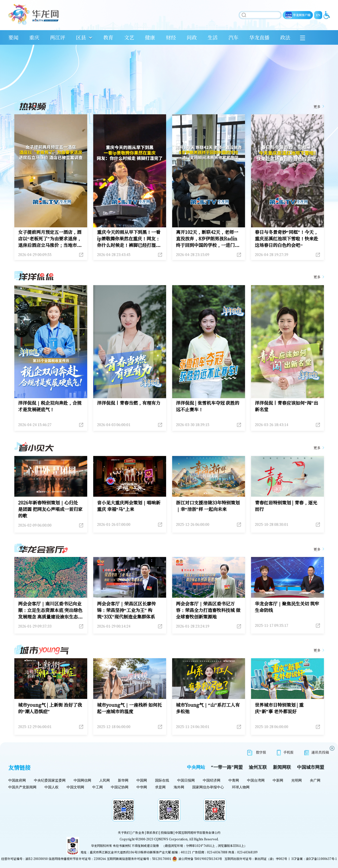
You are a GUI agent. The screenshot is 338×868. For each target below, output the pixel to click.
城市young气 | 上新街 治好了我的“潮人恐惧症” (50, 708)
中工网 (98, 787)
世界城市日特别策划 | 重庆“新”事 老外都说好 (279, 708)
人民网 (105, 780)
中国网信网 (82, 780)
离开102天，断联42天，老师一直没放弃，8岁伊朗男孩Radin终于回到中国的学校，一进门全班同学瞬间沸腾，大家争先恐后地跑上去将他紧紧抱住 (208, 238)
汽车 (233, 37)
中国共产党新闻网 (22, 787)
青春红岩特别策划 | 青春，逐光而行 (286, 506)
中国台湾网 (256, 780)
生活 (213, 37)
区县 (81, 37)
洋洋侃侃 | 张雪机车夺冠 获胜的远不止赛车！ (208, 406)
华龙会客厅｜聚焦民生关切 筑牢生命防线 (287, 607)
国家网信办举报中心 (208, 787)
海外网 (179, 787)
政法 (285, 37)
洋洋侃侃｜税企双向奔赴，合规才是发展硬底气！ (50, 406)
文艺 (129, 37)
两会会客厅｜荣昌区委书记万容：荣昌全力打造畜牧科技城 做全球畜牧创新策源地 (208, 610)
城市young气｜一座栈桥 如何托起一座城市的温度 (130, 708)
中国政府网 (17, 780)
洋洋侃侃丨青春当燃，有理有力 (129, 403)
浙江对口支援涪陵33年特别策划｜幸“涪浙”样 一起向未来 (208, 506)
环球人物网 (241, 787)
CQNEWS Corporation (171, 839)
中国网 (142, 780)
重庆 (34, 37)
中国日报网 (186, 780)
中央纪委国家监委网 (50, 780)
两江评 (58, 37)
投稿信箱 (167, 832)
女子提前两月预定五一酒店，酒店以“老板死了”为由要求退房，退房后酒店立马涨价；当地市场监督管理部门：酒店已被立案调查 (50, 238)
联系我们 (153, 832)
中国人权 (52, 787)
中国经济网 (212, 780)
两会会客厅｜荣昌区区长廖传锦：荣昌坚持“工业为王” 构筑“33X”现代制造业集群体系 (126, 610)
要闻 (13, 37)
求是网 (160, 787)
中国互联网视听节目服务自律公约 (198, 832)
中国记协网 (120, 787)
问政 (192, 37)
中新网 (278, 780)
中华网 (142, 787)
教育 (108, 37)
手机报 (285, 753)
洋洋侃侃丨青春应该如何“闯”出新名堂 (286, 406)
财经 (171, 37)
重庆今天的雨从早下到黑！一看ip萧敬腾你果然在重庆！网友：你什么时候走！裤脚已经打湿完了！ (129, 238)
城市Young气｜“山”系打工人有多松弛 (208, 708)
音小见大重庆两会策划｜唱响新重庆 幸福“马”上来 (129, 506)
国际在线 (162, 780)
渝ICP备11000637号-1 (321, 859)
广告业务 (138, 832)
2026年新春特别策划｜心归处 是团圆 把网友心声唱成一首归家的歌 (50, 509)
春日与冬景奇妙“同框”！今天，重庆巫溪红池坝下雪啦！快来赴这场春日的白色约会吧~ (286, 238)
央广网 (315, 780)
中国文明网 (75, 787)
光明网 (297, 780)
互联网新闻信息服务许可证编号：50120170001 (139, 859)
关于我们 (124, 832)
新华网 (123, 780)
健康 (150, 37)
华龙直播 (259, 37)
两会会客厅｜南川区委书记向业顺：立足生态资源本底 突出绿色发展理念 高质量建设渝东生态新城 (50, 610)
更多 (317, 107)
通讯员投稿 (317, 752)
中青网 (234, 780)
